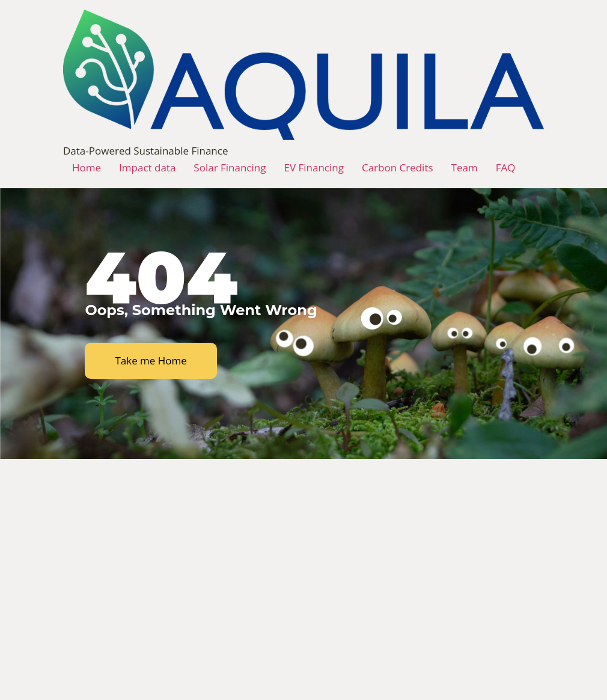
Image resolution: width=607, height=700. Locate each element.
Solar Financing (230, 167)
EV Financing (313, 167)
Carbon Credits (398, 167)
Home (87, 167)
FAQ (506, 167)
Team (465, 167)
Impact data (147, 167)
